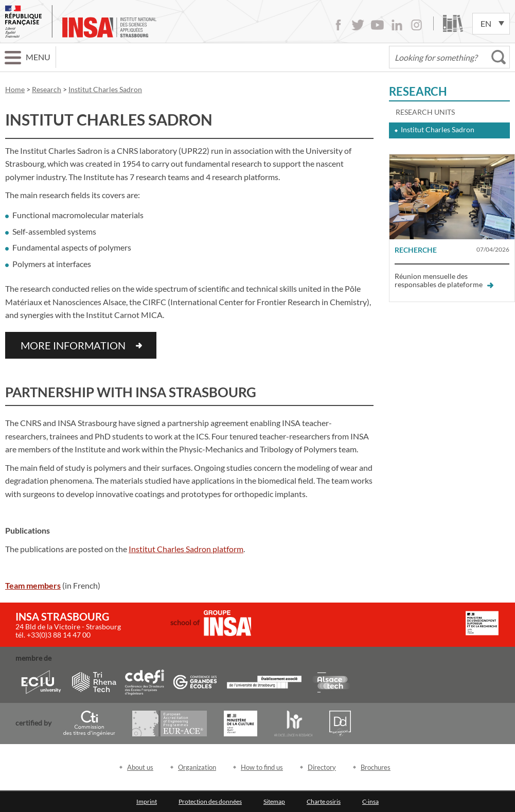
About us (140, 767)
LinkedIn (397, 25)
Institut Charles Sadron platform (186, 549)
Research (418, 91)
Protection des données (210, 801)
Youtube (377, 25)
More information (73, 345)
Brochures (376, 767)
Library (453, 23)
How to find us (262, 767)
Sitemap (274, 801)
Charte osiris (324, 801)
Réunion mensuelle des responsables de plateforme (444, 280)
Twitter (358, 25)
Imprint (147, 801)
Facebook (338, 25)
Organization (197, 767)
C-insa (370, 801)
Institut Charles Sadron (438, 129)
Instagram (416, 25)
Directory (322, 767)
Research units (425, 112)
